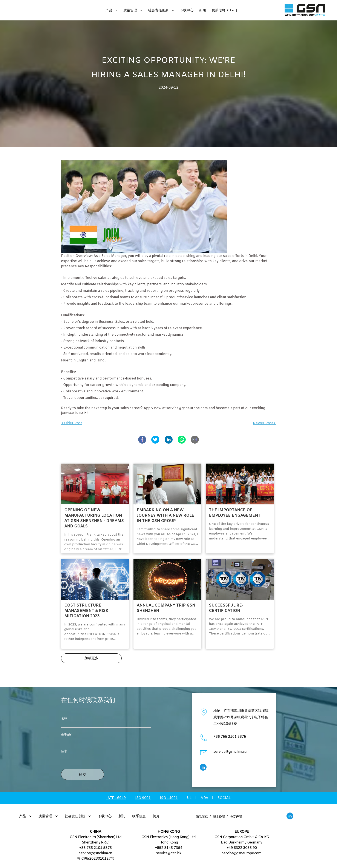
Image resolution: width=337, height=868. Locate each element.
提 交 (83, 777)
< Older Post (71, 425)
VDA (205, 800)
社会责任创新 (161, 11)
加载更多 (91, 660)
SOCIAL (224, 800)
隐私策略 (202, 819)
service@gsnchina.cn (231, 754)
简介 (156, 818)
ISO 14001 (169, 800)
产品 (112, 11)
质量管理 (133, 11)
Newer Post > (264, 425)
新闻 (202, 10)
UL (189, 800)
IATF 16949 (116, 800)
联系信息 (218, 10)
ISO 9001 (143, 800)
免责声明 (236, 819)
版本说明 (219, 819)
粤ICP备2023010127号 (96, 861)
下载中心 (187, 10)
